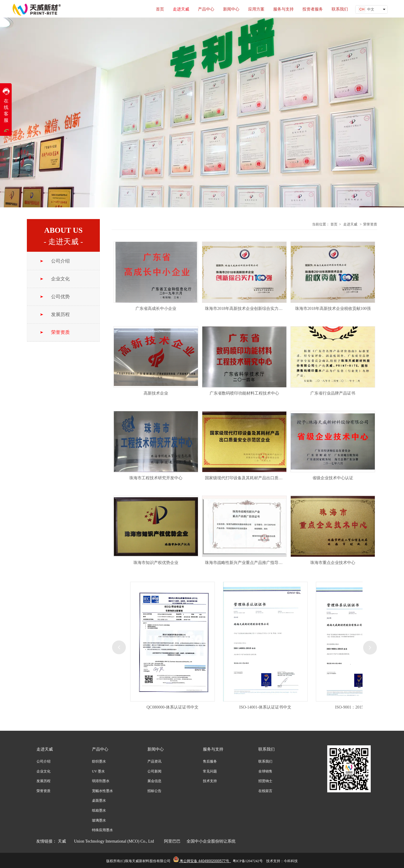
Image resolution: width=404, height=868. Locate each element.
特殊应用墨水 (102, 830)
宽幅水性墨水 (102, 791)
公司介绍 (43, 761)
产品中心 (100, 749)
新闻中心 (156, 749)
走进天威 (350, 224)
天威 (62, 841)
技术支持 (210, 781)
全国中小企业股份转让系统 (211, 841)
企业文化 (43, 771)
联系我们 (267, 749)
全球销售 (265, 771)
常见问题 (210, 771)
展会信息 (154, 781)
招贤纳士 (265, 781)
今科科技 (291, 861)
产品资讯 (154, 761)
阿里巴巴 (172, 841)
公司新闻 (154, 771)
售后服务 (210, 761)
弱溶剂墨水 (101, 781)
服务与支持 (213, 749)
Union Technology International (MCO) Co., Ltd (116, 841)
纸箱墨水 (99, 810)
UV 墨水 (98, 771)
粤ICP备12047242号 (248, 861)
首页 (334, 224)
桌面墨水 (99, 801)
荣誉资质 (370, 224)
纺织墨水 (99, 761)
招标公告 (154, 791)
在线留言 (265, 791)
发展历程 (43, 781)
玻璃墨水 (99, 820)
